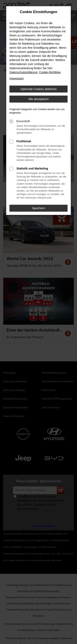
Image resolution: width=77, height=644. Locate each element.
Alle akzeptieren (39, 99)
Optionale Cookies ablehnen (39, 89)
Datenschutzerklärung (23, 72)
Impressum (17, 78)
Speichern (38, 208)
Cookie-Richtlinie (50, 72)
